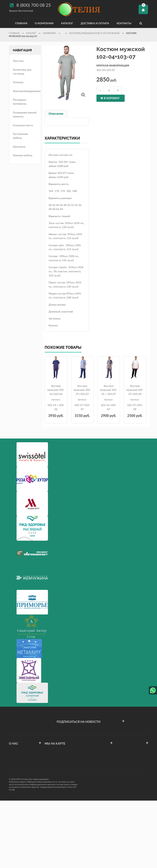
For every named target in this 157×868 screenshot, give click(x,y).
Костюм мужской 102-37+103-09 (135, 390)
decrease (100, 90)
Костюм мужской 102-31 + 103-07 (109, 390)
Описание (56, 114)
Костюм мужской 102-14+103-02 (56, 390)
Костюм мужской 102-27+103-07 (82, 390)
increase (118, 90)
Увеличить (83, 95)
